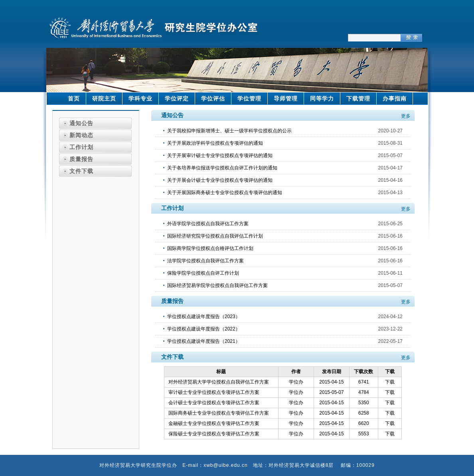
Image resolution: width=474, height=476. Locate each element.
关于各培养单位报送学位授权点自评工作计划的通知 (222, 168)
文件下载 (81, 171)
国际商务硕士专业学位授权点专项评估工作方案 (219, 413)
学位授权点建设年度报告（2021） (204, 341)
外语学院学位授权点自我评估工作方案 (208, 224)
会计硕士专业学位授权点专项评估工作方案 (214, 403)
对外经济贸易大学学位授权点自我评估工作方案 (219, 382)
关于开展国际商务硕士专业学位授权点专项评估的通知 (225, 193)
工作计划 (81, 147)
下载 (390, 382)
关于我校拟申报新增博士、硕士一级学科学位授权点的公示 (229, 131)
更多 (406, 116)
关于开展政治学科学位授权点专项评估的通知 (215, 143)
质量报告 (81, 159)
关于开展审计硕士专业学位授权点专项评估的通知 (220, 155)
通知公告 (81, 123)
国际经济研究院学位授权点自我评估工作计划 (215, 236)
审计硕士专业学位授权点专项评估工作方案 (214, 392)
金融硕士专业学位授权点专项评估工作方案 (214, 423)
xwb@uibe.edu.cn (226, 465)
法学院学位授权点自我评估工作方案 (205, 261)
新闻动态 (81, 135)
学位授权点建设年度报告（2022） (204, 329)
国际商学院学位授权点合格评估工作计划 (210, 248)
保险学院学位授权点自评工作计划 (203, 273)
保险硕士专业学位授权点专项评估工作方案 (214, 434)
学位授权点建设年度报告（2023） (204, 317)
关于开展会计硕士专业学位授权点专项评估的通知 (220, 180)
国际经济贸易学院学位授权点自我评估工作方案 (217, 285)
